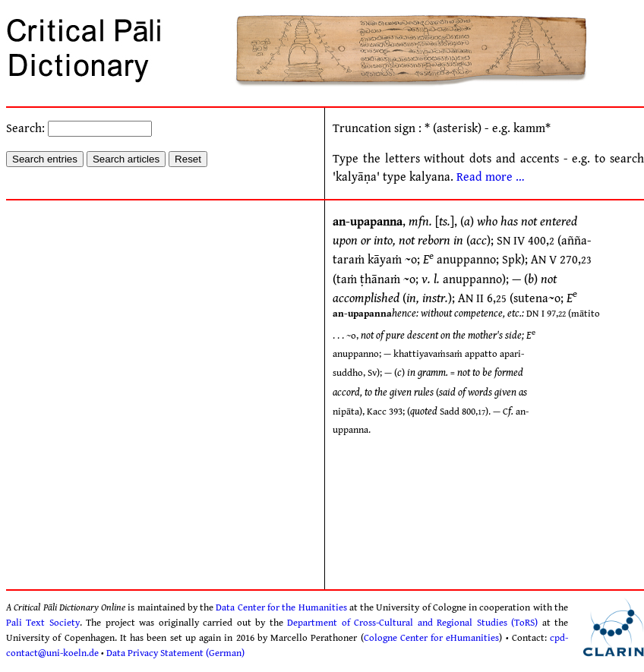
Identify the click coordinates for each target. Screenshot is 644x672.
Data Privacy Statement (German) (175, 653)
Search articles (126, 159)
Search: (79, 129)
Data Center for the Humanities (281, 607)
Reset (188, 159)
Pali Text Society (43, 623)
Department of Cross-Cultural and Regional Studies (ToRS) (412, 623)
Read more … (491, 177)
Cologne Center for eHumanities (432, 638)
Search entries (45, 159)
